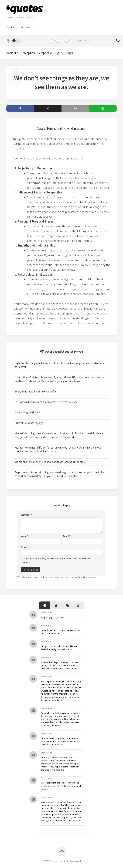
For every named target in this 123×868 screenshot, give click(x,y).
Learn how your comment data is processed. (75, 577)
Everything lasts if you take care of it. (36, 392)
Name (24, 536)
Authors (25, 28)
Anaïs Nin (12, 53)
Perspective (45, 53)
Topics (10, 28)
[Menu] (17, 28)
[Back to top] (61, 851)
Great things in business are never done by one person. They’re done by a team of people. (61, 786)
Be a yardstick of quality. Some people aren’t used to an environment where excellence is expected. (59, 741)
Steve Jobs (46, 613)
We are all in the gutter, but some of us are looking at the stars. (50, 462)
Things (68, 53)
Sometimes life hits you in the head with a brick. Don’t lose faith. (61, 632)
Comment (26, 515)
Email (67, 536)
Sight (58, 53)
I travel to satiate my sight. (30, 423)
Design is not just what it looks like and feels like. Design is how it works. (59, 648)
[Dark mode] (14, 41)
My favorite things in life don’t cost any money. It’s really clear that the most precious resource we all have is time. (59, 665)
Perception (28, 53)
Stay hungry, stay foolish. (53, 617)
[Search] (118, 41)
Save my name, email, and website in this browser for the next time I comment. (56, 560)
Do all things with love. (28, 412)
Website (25, 547)
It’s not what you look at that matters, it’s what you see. (46, 402)
